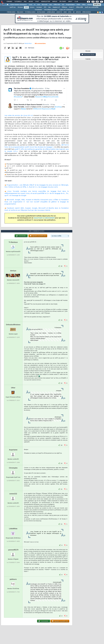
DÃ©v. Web (57, 5)
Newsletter (46, 2)
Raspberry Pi (56, 7)
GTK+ (70, 12)
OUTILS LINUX (41, 12)
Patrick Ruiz (28, 44)
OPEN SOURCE (87, 12)
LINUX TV (59, 12)
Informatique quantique (51, 10)
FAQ (25, 2)
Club (76, 2)
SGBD (78, 5)
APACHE (78, 12)
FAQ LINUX (20, 12)
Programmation (70, 5)
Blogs (31, 2)
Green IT (72, 7)
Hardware (39, 7)
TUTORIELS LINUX (30, 12)
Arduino (32, 7)
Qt (74, 12)
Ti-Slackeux (13, 242)
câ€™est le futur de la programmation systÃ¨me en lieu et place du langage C (37, 146)
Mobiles (90, 5)
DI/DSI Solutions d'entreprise (19, 5)
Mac (50, 7)
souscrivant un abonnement (44, 218)
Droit (70, 2)
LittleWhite (13, 529)
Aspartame (13, 450)
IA (35, 5)
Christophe (13, 468)
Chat (37, 2)
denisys (13, 271)
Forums (9, 2)
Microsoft (45, 5)
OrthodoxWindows (13, 325)
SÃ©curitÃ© (79, 7)
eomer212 (13, 494)
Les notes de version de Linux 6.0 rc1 (19, 116)
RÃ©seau (64, 7)
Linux (26, 7)
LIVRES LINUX (51, 12)
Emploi (55, 2)
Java (50, 5)
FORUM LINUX (11, 12)
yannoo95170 (13, 550)
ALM (39, 5)
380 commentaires (40, 44)
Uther (13, 388)
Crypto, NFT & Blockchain (66, 10)
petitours (13, 579)
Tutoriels (18, 2)
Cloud (30, 5)
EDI (63, 5)
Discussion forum (88, 55)
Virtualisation (38, 10)
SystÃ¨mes (97, 5)
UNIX (65, 12)
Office (84, 5)
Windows (20, 7)
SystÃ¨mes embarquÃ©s (92, 7)
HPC (45, 7)
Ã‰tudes (63, 2)
